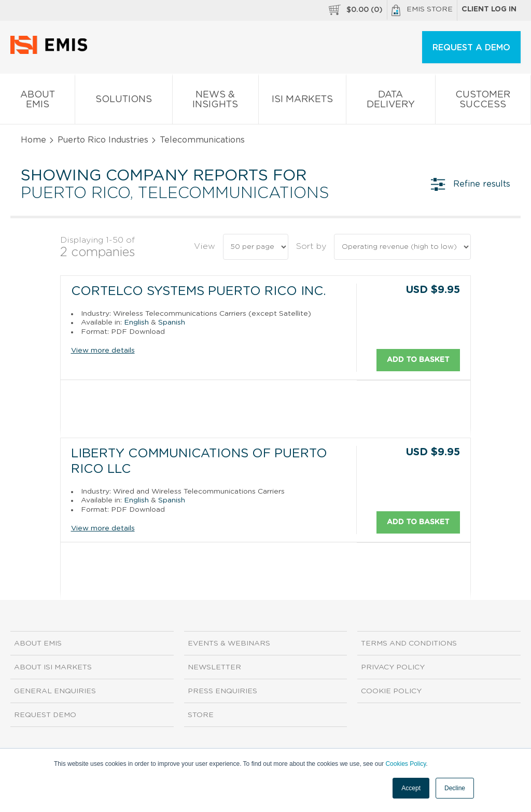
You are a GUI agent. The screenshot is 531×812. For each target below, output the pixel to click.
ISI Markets (302, 101)
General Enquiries (55, 691)
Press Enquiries (222, 691)
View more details (103, 351)
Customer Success (483, 102)
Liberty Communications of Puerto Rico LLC (199, 461)
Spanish (172, 323)
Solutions (123, 101)
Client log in (489, 9)
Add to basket (418, 359)
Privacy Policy (393, 667)
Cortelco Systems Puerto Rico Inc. (199, 291)
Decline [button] (455, 788)
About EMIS (37, 102)
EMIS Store (422, 10)
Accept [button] (411, 788)
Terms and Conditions (409, 643)
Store (201, 715)
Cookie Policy (391, 691)
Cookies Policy (406, 764)
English (136, 323)
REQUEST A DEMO (471, 48)
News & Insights (215, 102)
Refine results (471, 184)
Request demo (45, 715)
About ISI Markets (53, 667)
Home (33, 140)
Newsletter (214, 667)
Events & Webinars (229, 643)
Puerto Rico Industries (103, 140)
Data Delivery (390, 102)
